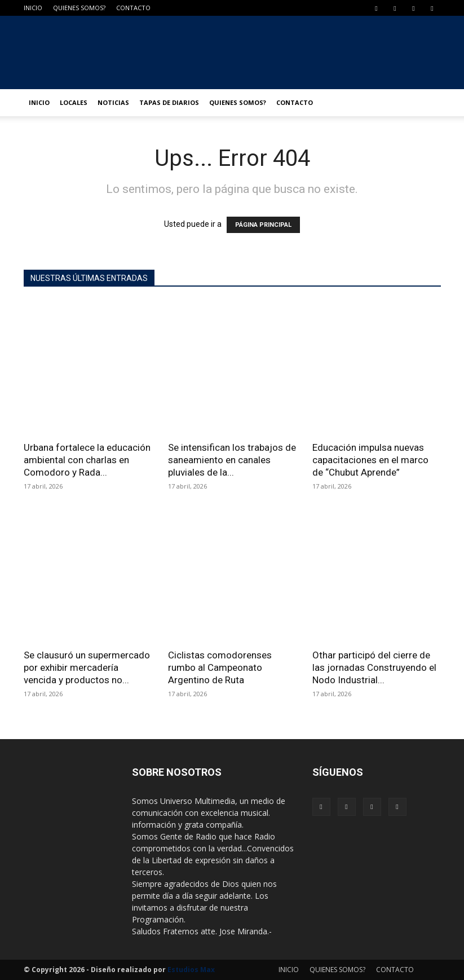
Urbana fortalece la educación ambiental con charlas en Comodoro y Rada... (87, 460)
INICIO (33, 8)
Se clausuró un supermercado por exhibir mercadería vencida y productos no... (87, 667)
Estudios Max (191, 970)
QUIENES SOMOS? (79, 8)
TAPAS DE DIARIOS (169, 102)
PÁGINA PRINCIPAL (263, 225)
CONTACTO (133, 8)
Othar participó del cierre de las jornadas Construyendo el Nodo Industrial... (374, 667)
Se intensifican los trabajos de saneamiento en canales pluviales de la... (232, 460)
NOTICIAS (113, 102)
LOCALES (74, 102)
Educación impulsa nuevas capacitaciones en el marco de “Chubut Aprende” (370, 460)
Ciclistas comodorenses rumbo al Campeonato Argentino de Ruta (220, 667)
